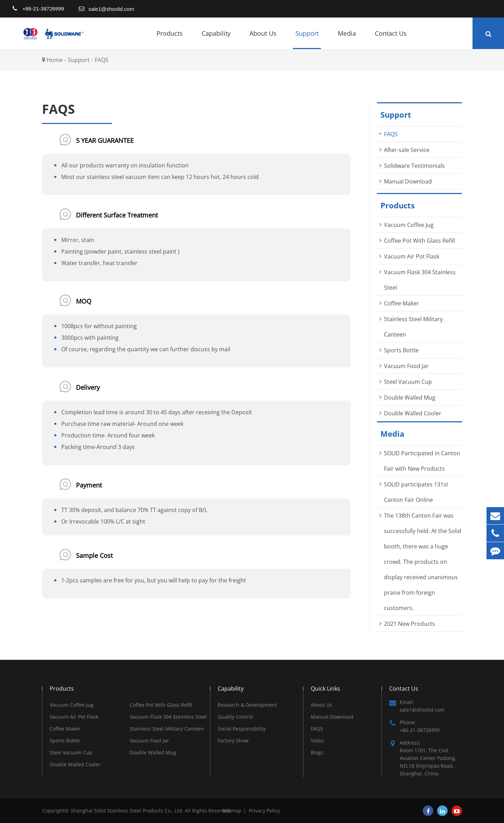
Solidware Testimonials (414, 166)
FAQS (102, 60)
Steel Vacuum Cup (408, 382)
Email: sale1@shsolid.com (417, 706)
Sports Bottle (401, 350)
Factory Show (233, 741)
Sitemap (232, 811)
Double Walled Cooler (413, 413)
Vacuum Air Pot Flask (412, 256)
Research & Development (247, 705)
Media (347, 39)
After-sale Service (407, 150)
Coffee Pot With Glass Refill (419, 241)
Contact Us (391, 39)
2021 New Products (409, 624)
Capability (216, 39)
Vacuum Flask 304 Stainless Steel (168, 717)
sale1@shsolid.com (111, 9)
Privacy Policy (264, 811)
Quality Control (235, 717)
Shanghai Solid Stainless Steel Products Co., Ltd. (128, 811)
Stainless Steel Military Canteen (167, 729)
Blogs (317, 752)
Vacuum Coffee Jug (409, 225)
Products (170, 39)
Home (55, 60)
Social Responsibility (242, 729)
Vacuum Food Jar (406, 366)
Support (307, 39)
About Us (263, 39)
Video (317, 741)
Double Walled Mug (410, 397)
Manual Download (408, 181)
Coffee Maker (401, 303)
